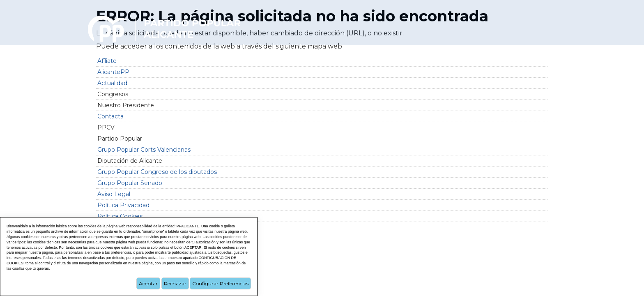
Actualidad (112, 83)
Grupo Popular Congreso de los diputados (157, 172)
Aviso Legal (114, 194)
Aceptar (148, 283)
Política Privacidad (123, 205)
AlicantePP (113, 72)
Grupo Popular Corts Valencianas (144, 150)
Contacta (110, 116)
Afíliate (107, 61)
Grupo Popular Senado (130, 183)
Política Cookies (120, 216)
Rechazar (175, 283)
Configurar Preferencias (220, 283)
